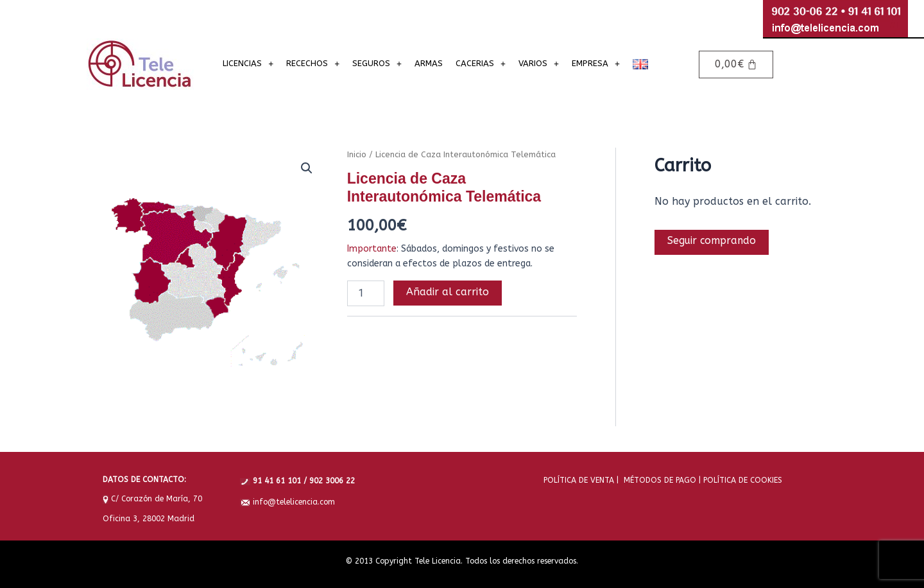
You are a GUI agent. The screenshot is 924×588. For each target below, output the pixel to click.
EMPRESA (596, 63)
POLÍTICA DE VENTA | (581, 480)
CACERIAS (481, 63)
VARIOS (539, 63)
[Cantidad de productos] (366, 293)
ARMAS (429, 63)
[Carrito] (736, 65)
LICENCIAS (248, 63)
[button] (307, 168)
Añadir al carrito (448, 292)
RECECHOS (313, 63)
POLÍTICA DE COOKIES (741, 480)
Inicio (357, 154)
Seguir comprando (713, 241)
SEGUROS (377, 63)
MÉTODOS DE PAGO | (660, 480)
